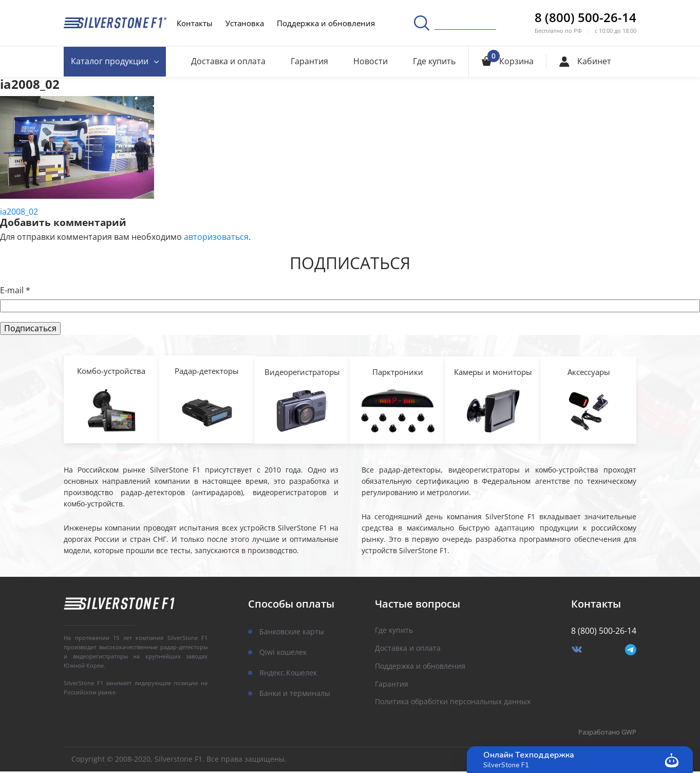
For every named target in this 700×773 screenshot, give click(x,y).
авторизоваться (216, 237)
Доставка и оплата (230, 61)
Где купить (434, 61)
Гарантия (310, 61)
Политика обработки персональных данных (453, 704)
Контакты (195, 23)
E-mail (15, 290)
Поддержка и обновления (326, 23)
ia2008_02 (19, 212)
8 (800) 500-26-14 (585, 17)
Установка (245, 23)
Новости (371, 61)
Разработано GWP (607, 734)
